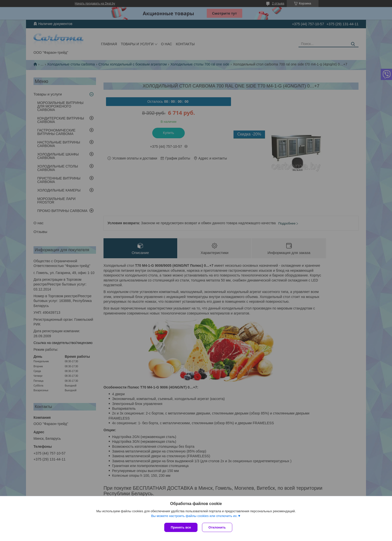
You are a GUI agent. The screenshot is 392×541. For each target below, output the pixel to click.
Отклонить (218, 527)
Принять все (181, 527)
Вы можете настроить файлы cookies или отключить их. (194, 516)
